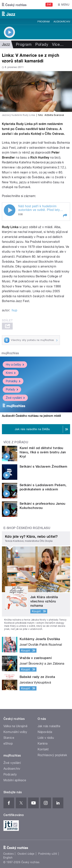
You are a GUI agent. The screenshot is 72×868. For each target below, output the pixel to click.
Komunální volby (15, 732)
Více (58, 44)
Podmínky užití (48, 854)
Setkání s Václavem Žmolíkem (43, 466)
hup (14, 310)
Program (43, 22)
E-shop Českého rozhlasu (27, 528)
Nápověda (45, 732)
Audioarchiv (62, 22)
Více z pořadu (16, 442)
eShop (8, 744)
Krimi (11, 373)
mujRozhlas (10, 353)
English (8, 858)
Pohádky (13, 381)
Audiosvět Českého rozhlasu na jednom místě (31, 416)
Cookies (8, 854)
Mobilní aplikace (15, 780)
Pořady (42, 44)
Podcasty (10, 774)
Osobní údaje (26, 854)
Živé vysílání (15, 398)
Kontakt (43, 749)
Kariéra (43, 744)
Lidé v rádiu (46, 738)
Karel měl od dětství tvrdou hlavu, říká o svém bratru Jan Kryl (43, 452)
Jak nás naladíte (49, 726)
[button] (65, 216)
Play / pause (10, 210)
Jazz (6, 44)
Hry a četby (15, 364)
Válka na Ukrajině (15, 726)
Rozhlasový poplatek (52, 755)
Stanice (9, 738)
